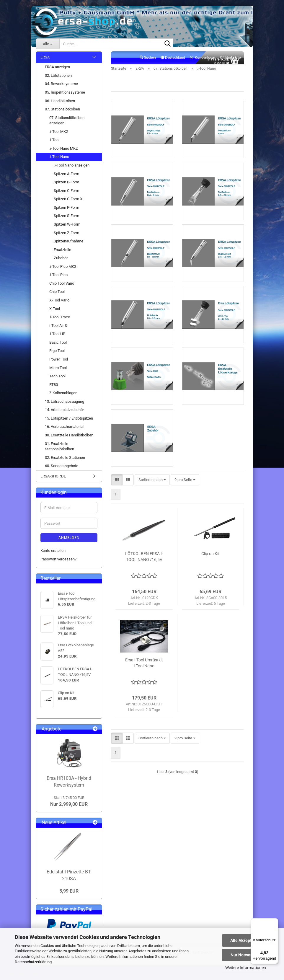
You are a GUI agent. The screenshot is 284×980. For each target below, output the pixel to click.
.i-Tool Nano (59, 160)
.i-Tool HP (57, 337)
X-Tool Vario (59, 303)
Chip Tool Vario (62, 287)
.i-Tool (54, 143)
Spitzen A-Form (66, 177)
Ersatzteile (62, 253)
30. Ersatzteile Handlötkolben (69, 438)
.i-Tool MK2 (59, 135)
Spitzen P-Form (66, 211)
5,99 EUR (69, 894)
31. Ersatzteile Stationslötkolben (59, 450)
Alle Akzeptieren (246, 940)
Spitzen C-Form (66, 194)
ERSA (45, 60)
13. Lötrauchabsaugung (65, 405)
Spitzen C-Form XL (69, 202)
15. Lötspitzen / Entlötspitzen (69, 421)
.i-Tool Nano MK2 (63, 152)
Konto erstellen (53, 554)
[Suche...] (48, 44)
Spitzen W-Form (67, 228)
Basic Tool (58, 346)
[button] (173, 61)
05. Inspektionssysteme (65, 96)
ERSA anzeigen (57, 70)
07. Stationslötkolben (62, 112)
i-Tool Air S (58, 329)
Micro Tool (58, 371)
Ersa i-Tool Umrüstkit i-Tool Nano (144, 677)
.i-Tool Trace (60, 320)
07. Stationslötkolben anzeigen (67, 124)
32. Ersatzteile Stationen (65, 461)
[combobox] (152, 494)
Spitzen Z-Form (66, 236)
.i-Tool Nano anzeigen (72, 168)
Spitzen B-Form (66, 185)
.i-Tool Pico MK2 (63, 270)
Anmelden (69, 541)
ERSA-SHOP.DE (53, 479)
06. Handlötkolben (60, 104)
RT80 (54, 388)
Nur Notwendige (246, 955)
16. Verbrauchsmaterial (64, 430)
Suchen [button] (148, 61)
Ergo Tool (57, 354)
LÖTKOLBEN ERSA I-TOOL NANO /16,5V (144, 571)
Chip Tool (57, 295)
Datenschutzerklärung (33, 962)
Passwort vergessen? (58, 562)
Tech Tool (57, 379)
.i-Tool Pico (58, 278)
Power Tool (59, 362)
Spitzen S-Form (66, 219)
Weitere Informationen (246, 968)
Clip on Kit (210, 568)
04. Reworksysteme (61, 87)
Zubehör (61, 261)
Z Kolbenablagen (63, 396)
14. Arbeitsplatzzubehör (64, 413)
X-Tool (55, 312)
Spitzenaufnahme (68, 244)
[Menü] (275, 922)
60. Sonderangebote (62, 469)
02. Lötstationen (58, 79)
